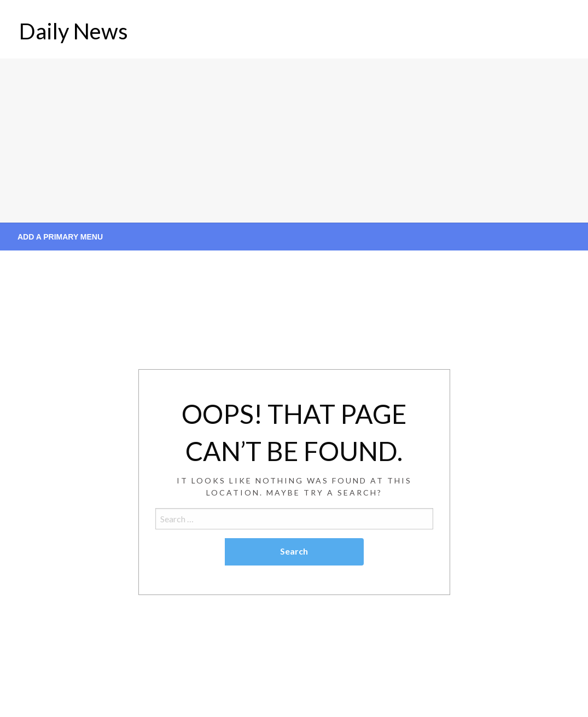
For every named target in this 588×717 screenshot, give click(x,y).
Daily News (74, 31)
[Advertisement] (294, 141)
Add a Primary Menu (60, 237)
